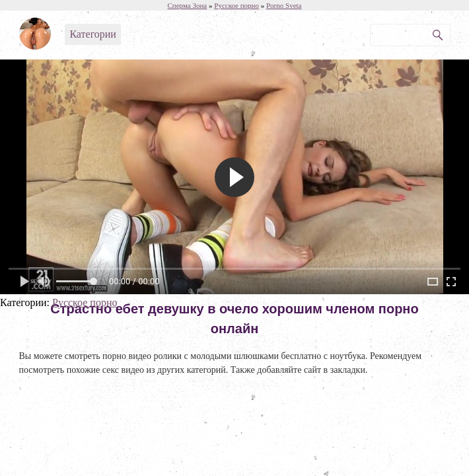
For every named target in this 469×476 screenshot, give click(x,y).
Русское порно (85, 302)
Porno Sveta (284, 5)
